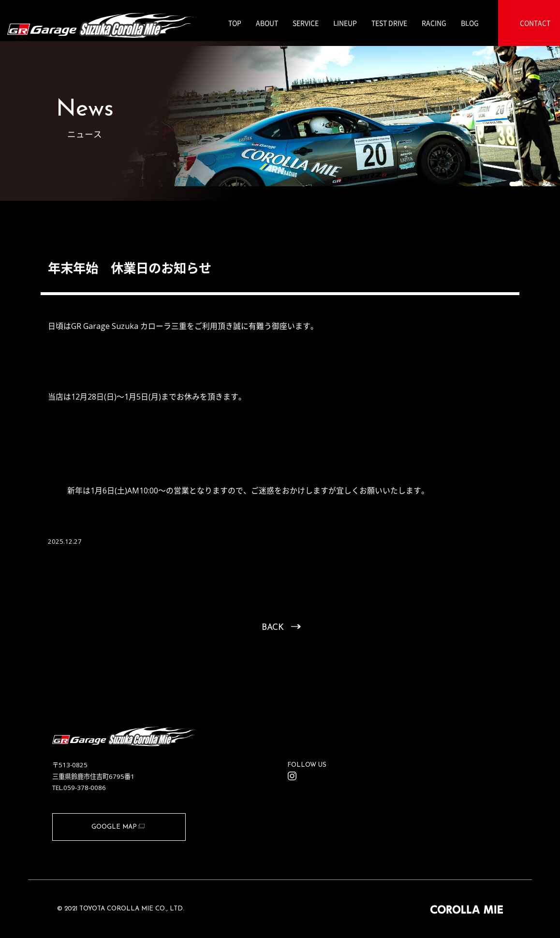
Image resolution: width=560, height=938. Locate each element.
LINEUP (345, 23)
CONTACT (535, 23)
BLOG (470, 23)
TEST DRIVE (389, 23)
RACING (434, 23)
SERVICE (306, 23)
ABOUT (267, 23)
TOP (235, 23)
